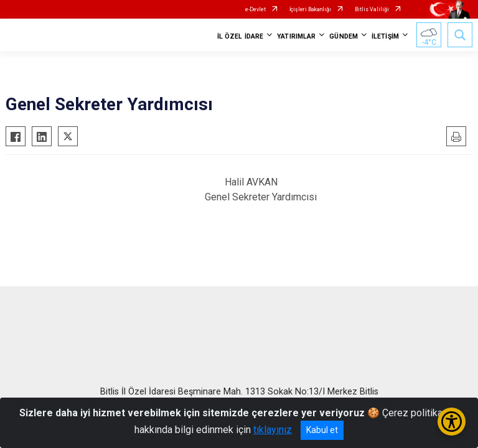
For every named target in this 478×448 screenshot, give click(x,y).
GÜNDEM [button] (344, 36)
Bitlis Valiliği (372, 9)
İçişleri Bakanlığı (310, 9)
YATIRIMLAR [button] (296, 36)
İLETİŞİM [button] (385, 36)
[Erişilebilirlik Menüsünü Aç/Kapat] (452, 422)
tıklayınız (273, 430)
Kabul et (322, 430)
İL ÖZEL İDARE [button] (240, 36)
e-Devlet (255, 9)
